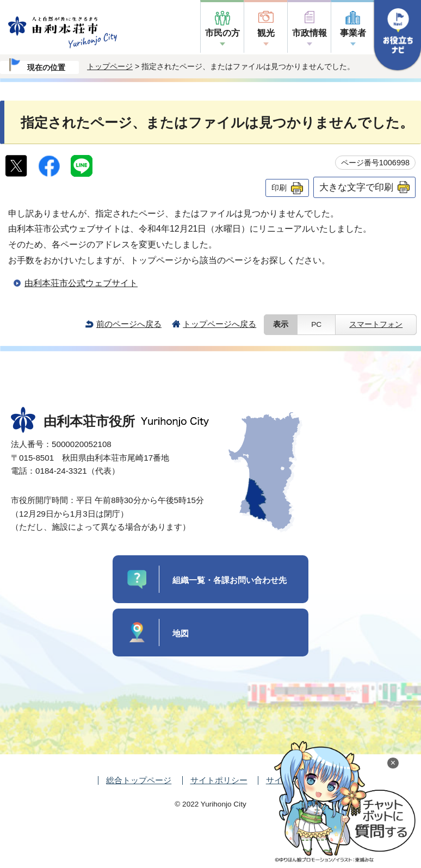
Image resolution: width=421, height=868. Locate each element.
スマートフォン (376, 324)
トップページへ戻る (219, 324)
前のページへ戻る (129, 324)
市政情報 (309, 33)
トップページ (110, 66)
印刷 (279, 188)
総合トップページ (139, 780)
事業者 (353, 33)
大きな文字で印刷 (356, 187)
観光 (266, 33)
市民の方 (222, 33)
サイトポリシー (219, 780)
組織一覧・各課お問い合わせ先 (230, 580)
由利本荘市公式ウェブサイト (81, 283)
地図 (181, 633)
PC (316, 324)
